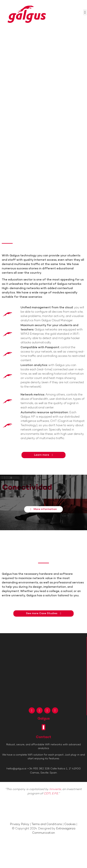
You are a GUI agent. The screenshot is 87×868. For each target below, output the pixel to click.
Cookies (70, 824)
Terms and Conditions (47, 824)
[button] (85, 12)
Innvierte (55, 789)
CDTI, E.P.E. (51, 794)
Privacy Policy (20, 824)
